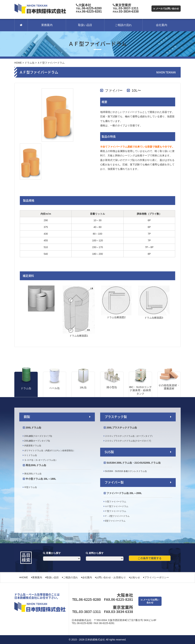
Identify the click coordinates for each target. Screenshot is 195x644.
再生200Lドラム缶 (33, 474)
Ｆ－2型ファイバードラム (117, 516)
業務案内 (47, 25)
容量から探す (52, 553)
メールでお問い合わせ (166, 9)
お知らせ (135, 577)
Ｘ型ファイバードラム (115, 502)
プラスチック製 (116, 417)
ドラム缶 (30, 63)
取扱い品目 (85, 25)
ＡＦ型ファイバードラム (116, 506)
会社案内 (162, 25)
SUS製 (109, 452)
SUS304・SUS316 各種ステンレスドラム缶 (127, 471)
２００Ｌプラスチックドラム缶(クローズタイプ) (128, 441)
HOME (18, 63)
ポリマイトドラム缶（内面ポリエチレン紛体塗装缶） (49, 451)
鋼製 (27, 417)
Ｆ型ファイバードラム (115, 511)
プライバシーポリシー (156, 577)
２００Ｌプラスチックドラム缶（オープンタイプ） (129, 436)
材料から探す (95, 553)
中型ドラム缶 (30, 487)
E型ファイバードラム (115, 521)
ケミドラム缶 (30, 455)
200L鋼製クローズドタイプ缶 (38, 436)
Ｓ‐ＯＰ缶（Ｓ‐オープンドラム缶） (40, 460)
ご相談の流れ (123, 25)
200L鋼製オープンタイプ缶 (37, 441)
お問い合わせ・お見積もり (111, 577)
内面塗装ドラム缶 (32, 446)
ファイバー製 (114, 482)
